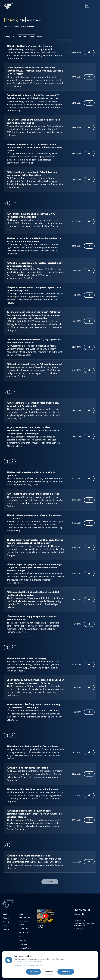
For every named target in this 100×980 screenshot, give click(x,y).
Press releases (27, 36)
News (39, 36)
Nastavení (49, 972)
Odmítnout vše (66, 972)
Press (16, 26)
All (15, 36)
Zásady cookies (18, 965)
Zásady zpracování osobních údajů (34, 965)
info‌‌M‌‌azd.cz (79, 914)
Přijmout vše (33, 972)
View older (50, 882)
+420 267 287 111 (82, 910)
